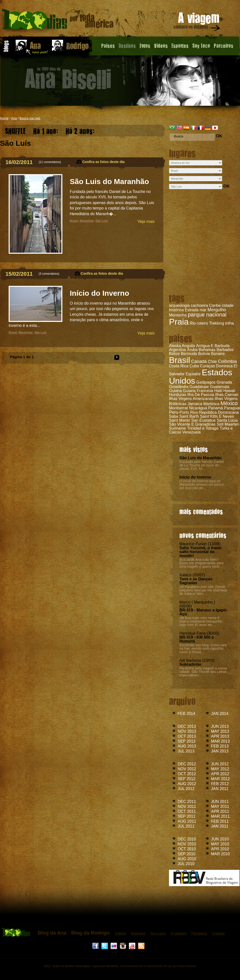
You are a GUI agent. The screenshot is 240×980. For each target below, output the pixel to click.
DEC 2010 (187, 839)
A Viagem (179, 933)
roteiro (202, 323)
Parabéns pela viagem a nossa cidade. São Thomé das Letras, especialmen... (203, 672)
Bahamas (207, 350)
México (229, 403)
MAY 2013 (220, 731)
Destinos (127, 45)
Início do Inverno (195, 477)
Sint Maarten (228, 424)
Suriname (177, 428)
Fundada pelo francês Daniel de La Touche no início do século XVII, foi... (202, 465)
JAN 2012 (220, 789)
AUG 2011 (187, 821)
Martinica (211, 404)
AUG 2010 (187, 859)
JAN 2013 (220, 751)
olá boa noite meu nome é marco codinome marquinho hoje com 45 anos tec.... (201, 621)
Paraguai (232, 408)
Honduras (178, 395)
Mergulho (217, 310)
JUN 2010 (220, 839)
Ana (14, 118)
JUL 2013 (186, 751)
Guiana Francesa (198, 391)
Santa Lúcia (227, 420)
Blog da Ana (52, 933)
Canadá (199, 361)
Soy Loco (201, 45)
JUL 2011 (186, 826)
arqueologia (179, 305)
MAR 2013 (220, 741)
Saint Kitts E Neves (217, 416)
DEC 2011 (187, 802)
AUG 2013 (187, 746)
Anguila (188, 346)
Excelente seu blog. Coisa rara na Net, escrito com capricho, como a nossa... (203, 648)
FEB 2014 (186, 714)
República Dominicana (219, 412)
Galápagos (206, 382)
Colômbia (227, 361)
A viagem (197, 23)
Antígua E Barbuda (213, 346)
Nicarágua (198, 408)
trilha (229, 323)
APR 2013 (220, 736)
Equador (193, 374)
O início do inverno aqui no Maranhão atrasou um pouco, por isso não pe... (202, 484)
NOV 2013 (187, 731)
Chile (212, 362)
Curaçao (207, 366)
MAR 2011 (220, 816)
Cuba (194, 366)
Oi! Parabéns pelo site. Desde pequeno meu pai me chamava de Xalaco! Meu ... (203, 590)
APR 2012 (220, 774)
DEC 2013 (187, 726)
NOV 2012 (187, 769)
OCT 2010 (187, 849)
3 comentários (49, 274)
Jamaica (195, 404)
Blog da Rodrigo (91, 933)
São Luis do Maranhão (201, 458)
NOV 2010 (187, 844)
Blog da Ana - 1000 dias (58, 21)
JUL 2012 (186, 789)
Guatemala (219, 387)
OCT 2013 (187, 736)
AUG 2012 (187, 784)
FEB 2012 (220, 784)
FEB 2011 (220, 821)
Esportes (180, 45)
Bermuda (189, 354)
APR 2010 (220, 849)
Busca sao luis (30, 118)
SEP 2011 (187, 816)
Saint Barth (189, 416)
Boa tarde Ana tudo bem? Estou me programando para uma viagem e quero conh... (201, 563)
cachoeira (199, 305)
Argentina (178, 350)
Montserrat (178, 408)
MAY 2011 (220, 806)
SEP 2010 (187, 854)
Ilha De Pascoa (201, 395)
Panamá (216, 408)
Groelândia (179, 387)
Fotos (145, 45)
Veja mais (146, 221)
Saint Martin (180, 420)
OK (219, 136)
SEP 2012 (187, 779)
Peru (174, 412)
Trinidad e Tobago (203, 428)
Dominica (224, 366)
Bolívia (204, 354)
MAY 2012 (220, 769)
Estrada (192, 310)
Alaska (175, 346)
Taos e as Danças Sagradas (196, 581)
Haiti (218, 391)
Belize (174, 354)
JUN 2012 (220, 764)
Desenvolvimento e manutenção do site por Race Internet (158, 966)
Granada (224, 382)
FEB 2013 (220, 746)
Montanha (178, 315)
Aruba (192, 350)
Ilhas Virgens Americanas (191, 399)
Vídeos (120, 933)
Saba (174, 416)
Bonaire (218, 354)
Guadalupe (199, 387)
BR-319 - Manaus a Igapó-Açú (204, 612)
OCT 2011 (187, 811)
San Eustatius (204, 420)
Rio (193, 323)
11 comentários (50, 162)
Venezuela (191, 432)
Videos (161, 45)
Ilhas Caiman (227, 395)
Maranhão (87, 221)
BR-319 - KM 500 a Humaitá (197, 639)
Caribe (215, 305)
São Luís (101, 221)
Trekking (217, 323)
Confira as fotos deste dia (104, 162)
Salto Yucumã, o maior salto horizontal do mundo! (201, 552)
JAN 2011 (220, 826)
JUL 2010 (186, 864)
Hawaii (229, 391)
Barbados (225, 350)
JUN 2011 (220, 802)
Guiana (175, 391)
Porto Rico (189, 412)
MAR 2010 (220, 854)
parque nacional (207, 315)
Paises (108, 45)
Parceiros (224, 45)
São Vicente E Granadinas (192, 424)
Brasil (180, 360)
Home (4, 118)
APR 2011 (220, 811)
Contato (218, 933)
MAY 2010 (220, 844)
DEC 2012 (187, 764)
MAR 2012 (220, 779)
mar (203, 310)
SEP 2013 (187, 741)
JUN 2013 (220, 726)
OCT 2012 (187, 774)
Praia (179, 322)
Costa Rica (179, 366)
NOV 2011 (187, 806)
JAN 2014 (220, 714)
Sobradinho (190, 664)
